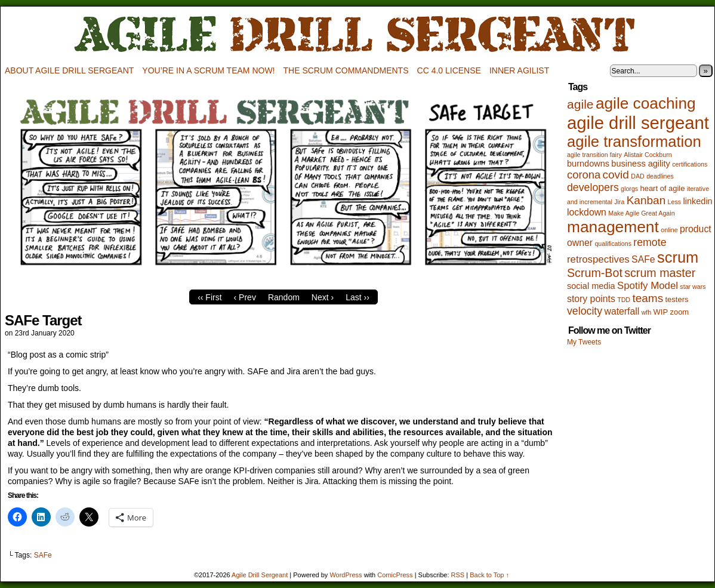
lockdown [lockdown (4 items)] (587, 212)
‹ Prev (245, 297)
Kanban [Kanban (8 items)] (646, 200)
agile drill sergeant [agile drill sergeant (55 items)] (638, 123)
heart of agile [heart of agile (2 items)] (662, 188)
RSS (458, 575)
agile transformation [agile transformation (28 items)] (634, 141)
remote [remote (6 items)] (650, 242)
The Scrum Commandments (346, 70)
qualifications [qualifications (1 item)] (613, 244)
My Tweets (584, 342)
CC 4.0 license (449, 70)
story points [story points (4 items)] (591, 299)
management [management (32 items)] (613, 227)
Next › (323, 297)
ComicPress (395, 575)
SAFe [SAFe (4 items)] (643, 259)
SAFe (43, 555)
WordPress (346, 575)
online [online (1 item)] (669, 230)
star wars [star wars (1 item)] (693, 287)
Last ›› (357, 297)
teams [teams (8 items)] (648, 298)
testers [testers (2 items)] (677, 299)
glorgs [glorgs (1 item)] (629, 189)
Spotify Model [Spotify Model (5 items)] (648, 286)
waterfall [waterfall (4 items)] (622, 311)
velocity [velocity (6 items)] (585, 311)
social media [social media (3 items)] (591, 286)
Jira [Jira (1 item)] (619, 202)
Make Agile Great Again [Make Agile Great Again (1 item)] (641, 213)
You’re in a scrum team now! (208, 70)
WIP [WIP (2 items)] (661, 312)
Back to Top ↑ (489, 575)
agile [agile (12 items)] (580, 104)
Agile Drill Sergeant (357, 35)
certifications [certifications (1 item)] (690, 164)
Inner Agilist (519, 70)
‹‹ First (209, 297)
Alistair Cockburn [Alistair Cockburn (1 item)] (648, 155)
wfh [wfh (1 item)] (647, 312)
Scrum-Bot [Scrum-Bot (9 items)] (595, 273)
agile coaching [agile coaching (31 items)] (646, 103)
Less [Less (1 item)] (675, 202)
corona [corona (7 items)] (584, 175)
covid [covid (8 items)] (616, 175)
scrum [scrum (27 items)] (678, 257)
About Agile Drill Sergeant (69, 70)
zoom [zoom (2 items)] (679, 312)
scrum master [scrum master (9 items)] (660, 273)
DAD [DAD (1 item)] (638, 176)
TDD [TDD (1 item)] (624, 300)
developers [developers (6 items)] (593, 187)
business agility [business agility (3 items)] (640, 164)
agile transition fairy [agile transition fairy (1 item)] (594, 155)
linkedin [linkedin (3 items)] (697, 201)
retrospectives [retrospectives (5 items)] (598, 259)
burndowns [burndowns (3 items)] (588, 164)
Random (284, 297)
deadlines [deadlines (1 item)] (660, 176)
